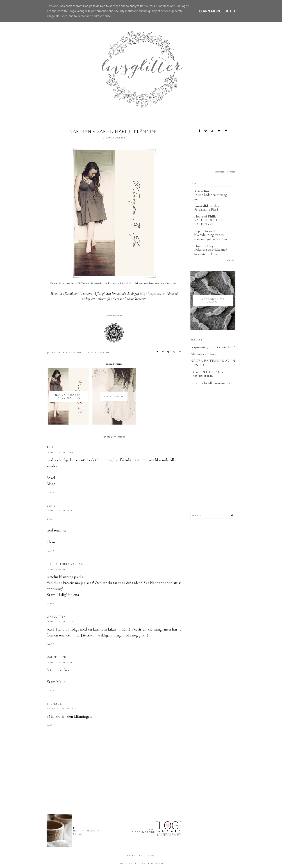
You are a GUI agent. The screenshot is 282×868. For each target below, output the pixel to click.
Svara (50, 493)
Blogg (51, 484)
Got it (230, 11)
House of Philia (205, 216)
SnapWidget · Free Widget (225, 172)
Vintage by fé (81, 352)
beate (51, 506)
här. (176, 283)
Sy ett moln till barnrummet (210, 383)
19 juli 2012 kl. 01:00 (60, 662)
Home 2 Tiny (204, 246)
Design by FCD (155, 863)
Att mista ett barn (203, 354)
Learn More (210, 11)
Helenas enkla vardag (65, 564)
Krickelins (202, 191)
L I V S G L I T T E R (136, 863)
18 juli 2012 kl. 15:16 (60, 511)
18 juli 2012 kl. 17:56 (60, 569)
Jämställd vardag (207, 206)
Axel (50, 447)
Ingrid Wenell (204, 231)
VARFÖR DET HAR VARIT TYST (209, 222)
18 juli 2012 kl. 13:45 (60, 452)
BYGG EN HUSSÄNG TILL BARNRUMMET (211, 374)
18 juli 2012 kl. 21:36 (60, 622)
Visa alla (231, 260)
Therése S (54, 704)
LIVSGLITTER (56, 616)
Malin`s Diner (58, 657)
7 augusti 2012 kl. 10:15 (62, 709)
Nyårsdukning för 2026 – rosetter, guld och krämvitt (213, 237)
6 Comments (103, 352)
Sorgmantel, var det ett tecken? (213, 347)
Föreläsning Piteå (206, 209)
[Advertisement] (114, 791)
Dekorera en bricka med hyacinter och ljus (211, 252)
